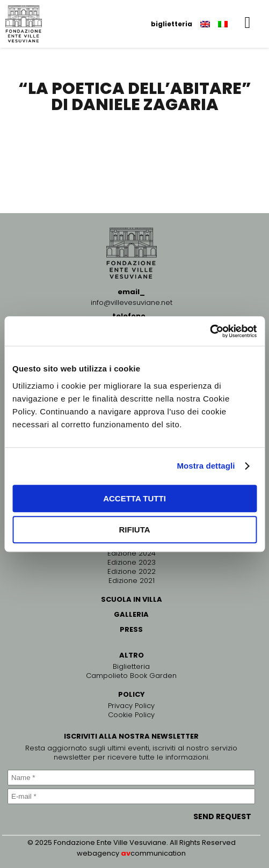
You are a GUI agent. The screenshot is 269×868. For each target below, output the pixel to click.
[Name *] (131, 778)
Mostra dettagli (206, 466)
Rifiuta (134, 530)
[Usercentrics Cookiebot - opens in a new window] (210, 331)
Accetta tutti (134, 498)
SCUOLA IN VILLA (132, 599)
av (126, 853)
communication (158, 853)
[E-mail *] (131, 796)
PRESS (131, 629)
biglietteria (172, 24)
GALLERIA (131, 614)
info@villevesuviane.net (132, 302)
